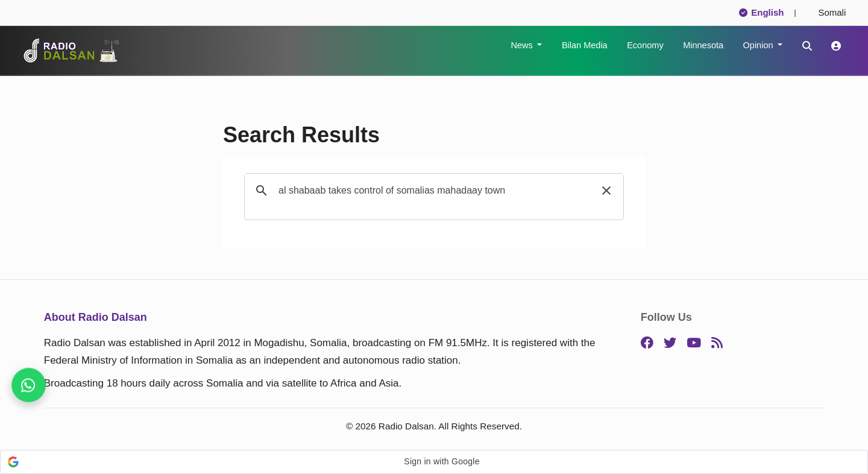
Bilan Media (585, 45)
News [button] (523, 45)
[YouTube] (694, 343)
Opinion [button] (759, 45)
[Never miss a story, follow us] (29, 385)
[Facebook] (647, 343)
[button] (606, 191)
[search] (432, 191)
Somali (827, 12)
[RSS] (717, 343)
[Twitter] (670, 343)
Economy (645, 45)
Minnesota (703, 45)
